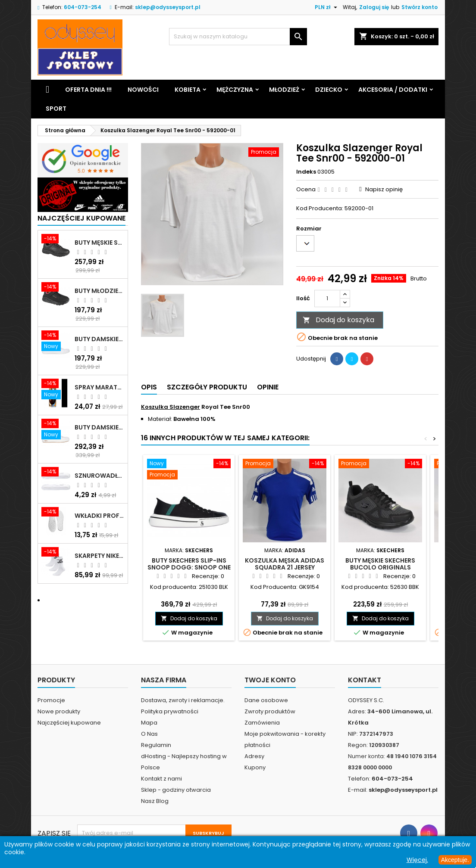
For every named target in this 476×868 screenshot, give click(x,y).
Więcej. (417, 860)
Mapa (149, 723)
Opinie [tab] (268, 387)
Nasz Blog (155, 801)
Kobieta (188, 90)
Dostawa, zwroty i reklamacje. (183, 700)
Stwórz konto (420, 7)
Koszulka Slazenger (171, 407)
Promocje (51, 700)
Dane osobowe (266, 700)
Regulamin (156, 745)
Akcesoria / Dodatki (393, 90)
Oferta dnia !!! (88, 90)
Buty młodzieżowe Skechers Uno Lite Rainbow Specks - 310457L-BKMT (99, 291)
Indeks (306, 172)
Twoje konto (270, 680)
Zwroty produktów (270, 711)
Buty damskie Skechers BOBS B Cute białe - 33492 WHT (99, 339)
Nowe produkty (59, 711)
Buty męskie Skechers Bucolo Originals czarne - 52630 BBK (380, 567)
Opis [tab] (149, 387)
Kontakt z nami (161, 779)
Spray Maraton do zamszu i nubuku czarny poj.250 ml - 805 (99, 387)
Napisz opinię (384, 189)
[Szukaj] (238, 37)
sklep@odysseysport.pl (168, 7)
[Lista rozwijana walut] (327, 7)
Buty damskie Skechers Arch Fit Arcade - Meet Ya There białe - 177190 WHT (99, 427)
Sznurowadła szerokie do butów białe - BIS (99, 476)
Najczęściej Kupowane (81, 218)
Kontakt (365, 680)
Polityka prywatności (170, 711)
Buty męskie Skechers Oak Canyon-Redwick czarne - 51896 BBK (99, 243)
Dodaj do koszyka (338, 320)
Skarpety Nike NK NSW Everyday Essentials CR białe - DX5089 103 (99, 556)
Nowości (143, 90)
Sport (56, 109)
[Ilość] (327, 299)
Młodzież (284, 90)
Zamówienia (262, 723)
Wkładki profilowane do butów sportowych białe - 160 (99, 516)
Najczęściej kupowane (69, 723)
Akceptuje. (455, 860)
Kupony (255, 767)
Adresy (254, 756)
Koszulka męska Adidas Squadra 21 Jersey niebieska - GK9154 (285, 567)
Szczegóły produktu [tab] (207, 387)
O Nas (149, 734)
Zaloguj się (374, 7)
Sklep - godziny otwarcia (176, 790)
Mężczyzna (235, 90)
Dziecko (329, 90)
